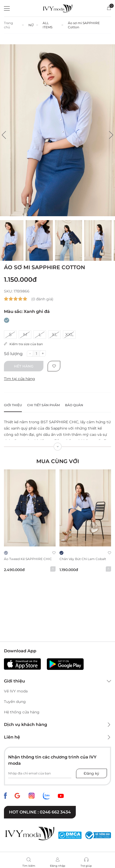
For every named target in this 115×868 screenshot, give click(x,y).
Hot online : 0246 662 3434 (40, 812)
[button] (4, 135)
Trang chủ (8, 25)
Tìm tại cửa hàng (19, 379)
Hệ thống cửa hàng (22, 712)
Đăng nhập (58, 866)
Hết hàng (24, 366)
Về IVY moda (16, 691)
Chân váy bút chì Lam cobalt (83, 559)
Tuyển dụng (15, 702)
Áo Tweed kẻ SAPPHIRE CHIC (28, 559)
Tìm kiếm (29, 866)
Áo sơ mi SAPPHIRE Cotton (84, 25)
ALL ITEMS (47, 25)
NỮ (31, 25)
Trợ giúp (86, 866)
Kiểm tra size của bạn (23, 344)
